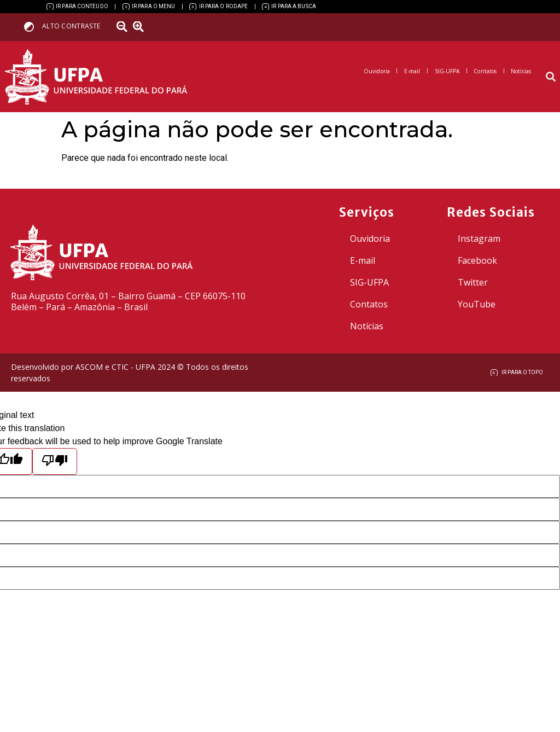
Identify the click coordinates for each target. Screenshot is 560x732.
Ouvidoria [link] (370, 239)
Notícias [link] (367, 326)
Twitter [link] (473, 282)
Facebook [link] (477, 260)
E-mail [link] (363, 260)
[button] (551, 77)
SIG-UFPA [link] (369, 282)
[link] (77, 7)
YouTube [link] (477, 304)
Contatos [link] (369, 304)
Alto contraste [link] (71, 26)
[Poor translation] (55, 461)
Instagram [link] (479, 239)
